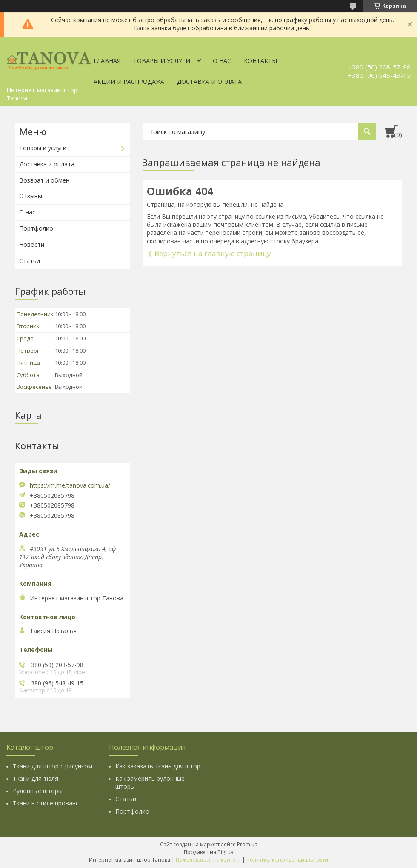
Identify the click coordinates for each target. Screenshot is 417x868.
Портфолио (36, 228)
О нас (222, 61)
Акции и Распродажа (129, 81)
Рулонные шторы (38, 791)
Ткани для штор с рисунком (53, 766)
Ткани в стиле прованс (46, 803)
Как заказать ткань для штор (158, 766)
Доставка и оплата (209, 81)
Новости (32, 244)
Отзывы (31, 196)
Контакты (260, 61)
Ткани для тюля (36, 778)
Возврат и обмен (44, 180)
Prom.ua (247, 844)
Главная (107, 61)
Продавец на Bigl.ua (209, 852)
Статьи (30, 261)
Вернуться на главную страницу (213, 253)
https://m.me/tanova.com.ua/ (70, 485)
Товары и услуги (162, 61)
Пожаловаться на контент (208, 860)
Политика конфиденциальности (287, 860)
